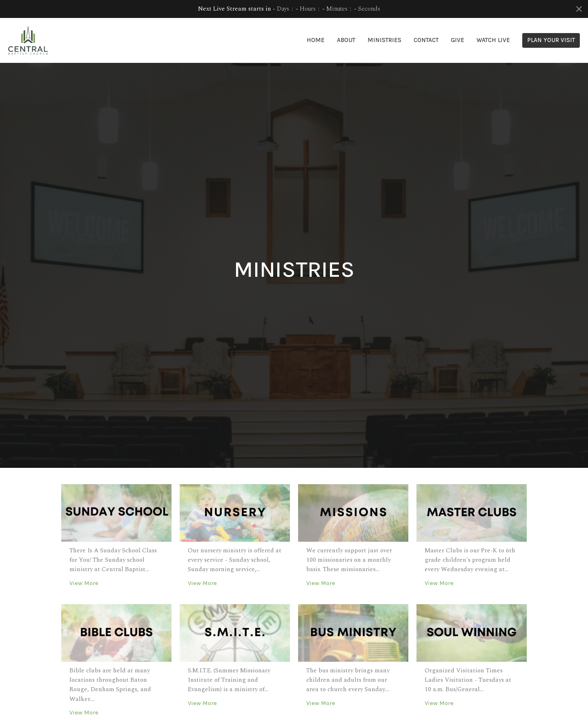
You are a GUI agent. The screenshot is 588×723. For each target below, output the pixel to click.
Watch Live (493, 40)
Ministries (384, 40)
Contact (426, 40)
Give (458, 40)
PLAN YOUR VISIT (551, 40)
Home (316, 40)
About (346, 40)
